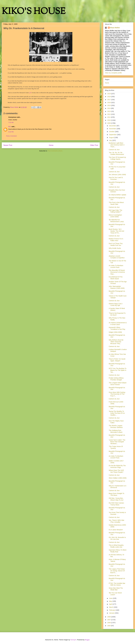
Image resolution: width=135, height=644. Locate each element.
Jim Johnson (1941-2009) (117, 175)
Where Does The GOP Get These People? (116, 471)
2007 (109, 620)
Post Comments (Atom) (55, 151)
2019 (109, 94)
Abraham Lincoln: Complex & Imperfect (117, 257)
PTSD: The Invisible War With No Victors (117, 584)
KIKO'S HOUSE (34, 12)
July (111, 140)
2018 (109, 97)
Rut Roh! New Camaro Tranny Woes (116, 504)
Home (51, 145)
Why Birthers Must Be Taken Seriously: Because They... (116, 342)
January (112, 613)
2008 (109, 617)
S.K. (10, 127)
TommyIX (73, 640)
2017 (109, 100)
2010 (109, 120)
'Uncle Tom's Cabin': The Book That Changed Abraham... (117, 442)
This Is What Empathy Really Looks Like (116, 546)
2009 (109, 123)
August (112, 138)
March (111, 607)
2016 (109, 103)
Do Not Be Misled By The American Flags (117, 466)
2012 (109, 114)
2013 (109, 111)
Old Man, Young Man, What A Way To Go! (116, 499)
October (112, 132)
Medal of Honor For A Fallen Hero (116, 240)
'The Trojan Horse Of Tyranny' (116, 447)
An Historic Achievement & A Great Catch (118, 324)
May (111, 601)
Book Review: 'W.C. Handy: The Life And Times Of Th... (116, 231)
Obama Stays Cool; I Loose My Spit (116, 305)
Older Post (94, 145)
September (113, 135)
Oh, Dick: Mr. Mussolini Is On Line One (117, 538)
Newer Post (8, 145)
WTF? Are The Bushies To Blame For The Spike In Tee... (118, 370)
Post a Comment (11, 136)
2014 (109, 108)
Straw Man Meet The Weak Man (116, 589)
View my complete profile (113, 73)
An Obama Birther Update (117, 195)
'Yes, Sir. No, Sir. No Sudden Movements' (116, 153)
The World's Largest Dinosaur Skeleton (116, 427)
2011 (109, 117)
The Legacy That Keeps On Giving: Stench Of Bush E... (117, 571)
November (113, 129)
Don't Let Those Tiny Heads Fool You (116, 244)
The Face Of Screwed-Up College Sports (117, 158)
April (111, 604)
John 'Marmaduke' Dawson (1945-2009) (117, 287)
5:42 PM (11, 132)
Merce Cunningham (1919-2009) (115, 216)
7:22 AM (11, 122)
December (113, 126)
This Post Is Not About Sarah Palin (116, 203)
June (111, 598)
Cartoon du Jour (114, 150)
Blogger (87, 640)
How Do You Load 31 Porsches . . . (116, 178)
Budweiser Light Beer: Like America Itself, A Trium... (117, 145)
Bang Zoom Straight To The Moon (116, 494)
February (112, 610)
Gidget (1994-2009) (115, 332)
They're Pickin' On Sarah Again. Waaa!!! (117, 360)
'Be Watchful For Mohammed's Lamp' (116, 221)
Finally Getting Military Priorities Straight (116, 379)
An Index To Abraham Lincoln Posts (116, 266)
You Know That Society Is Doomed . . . (117, 513)
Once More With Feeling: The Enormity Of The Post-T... (117, 394)
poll (30, 93)
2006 (109, 623)
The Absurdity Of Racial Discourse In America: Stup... (117, 272)
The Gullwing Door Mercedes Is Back (116, 431)
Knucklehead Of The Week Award (116, 278)
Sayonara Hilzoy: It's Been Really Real (118, 551)
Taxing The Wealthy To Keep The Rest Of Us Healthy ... (117, 413)
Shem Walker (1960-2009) (118, 478)
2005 (109, 626)
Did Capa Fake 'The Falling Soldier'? (115, 211)
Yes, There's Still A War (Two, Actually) (117, 521)
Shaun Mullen (115, 28)
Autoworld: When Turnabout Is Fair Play (117, 328)
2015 (109, 105)
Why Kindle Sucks (115, 248)
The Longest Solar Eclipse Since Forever (118, 384)
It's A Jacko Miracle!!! (116, 530)
